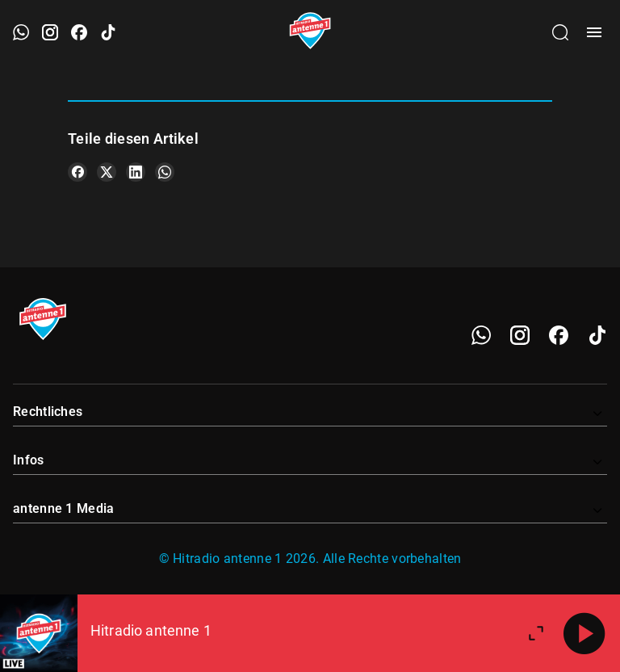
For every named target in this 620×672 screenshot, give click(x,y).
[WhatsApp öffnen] (21, 32)
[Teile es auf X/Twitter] (107, 172)
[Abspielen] (584, 633)
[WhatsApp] (481, 335)
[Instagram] (520, 335)
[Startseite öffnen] (310, 32)
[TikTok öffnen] (108, 32)
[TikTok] (597, 335)
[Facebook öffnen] (79, 32)
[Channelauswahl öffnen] (560, 32)
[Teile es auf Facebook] (77, 172)
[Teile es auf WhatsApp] (165, 172)
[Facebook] (559, 335)
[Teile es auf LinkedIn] (136, 172)
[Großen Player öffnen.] (536, 633)
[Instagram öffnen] (50, 32)
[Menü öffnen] (594, 32)
